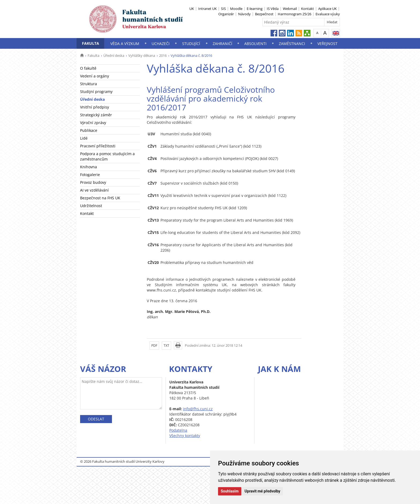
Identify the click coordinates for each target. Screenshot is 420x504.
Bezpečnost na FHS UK (100, 198)
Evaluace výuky (328, 14)
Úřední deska (114, 55)
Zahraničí (222, 44)
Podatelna (178, 430)
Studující (191, 44)
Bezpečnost (264, 14)
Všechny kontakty (185, 436)
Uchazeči (161, 44)
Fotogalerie (90, 175)
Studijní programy (96, 92)
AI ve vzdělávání (94, 190)
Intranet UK (207, 9)
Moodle (236, 9)
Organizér (226, 14)
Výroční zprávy (93, 123)
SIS (223, 9)
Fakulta (91, 43)
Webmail (290, 9)
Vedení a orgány (95, 76)
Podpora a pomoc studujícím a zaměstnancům (107, 156)
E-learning (255, 9)
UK (192, 9)
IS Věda (273, 9)
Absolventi (255, 44)
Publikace (89, 130)
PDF (154, 346)
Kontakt (307, 9)
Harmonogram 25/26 (295, 14)
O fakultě (88, 68)
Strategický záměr (96, 115)
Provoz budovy (93, 182)
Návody (244, 14)
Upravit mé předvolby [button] (262, 491)
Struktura (89, 84)
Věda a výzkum (125, 44)
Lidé (84, 138)
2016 (163, 55)
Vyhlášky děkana (142, 55)
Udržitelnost (91, 206)
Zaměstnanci (292, 44)
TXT (166, 346)
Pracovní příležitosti (98, 146)
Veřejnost (327, 44)
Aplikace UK (327, 9)
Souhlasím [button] (230, 491)
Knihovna (89, 167)
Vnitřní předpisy (95, 107)
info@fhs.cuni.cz (198, 409)
